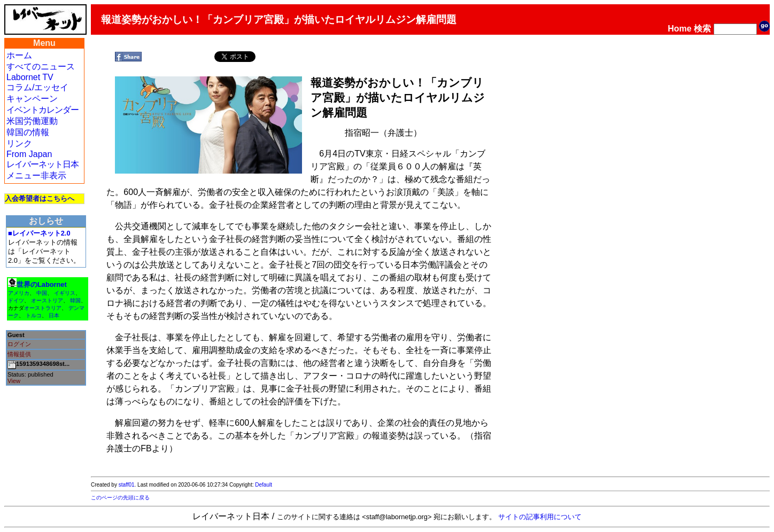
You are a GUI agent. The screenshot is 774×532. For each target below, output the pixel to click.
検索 (702, 29)
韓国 (75, 300)
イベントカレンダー (42, 110)
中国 (42, 293)
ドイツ (16, 300)
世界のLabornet (42, 284)
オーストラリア (43, 308)
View (14, 381)
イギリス (65, 293)
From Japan (29, 154)
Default (264, 485)
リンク (19, 143)
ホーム (19, 55)
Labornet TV (30, 77)
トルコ (34, 315)
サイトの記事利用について (540, 517)
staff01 (127, 485)
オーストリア (47, 300)
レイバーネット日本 (42, 164)
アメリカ (19, 293)
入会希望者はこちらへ (40, 198)
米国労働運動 (32, 121)
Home (679, 29)
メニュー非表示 (36, 175)
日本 (54, 315)
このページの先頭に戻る (120, 498)
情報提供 (19, 354)
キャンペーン (32, 99)
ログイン (19, 344)
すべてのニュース (41, 66)
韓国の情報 (28, 132)
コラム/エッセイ (37, 87)
